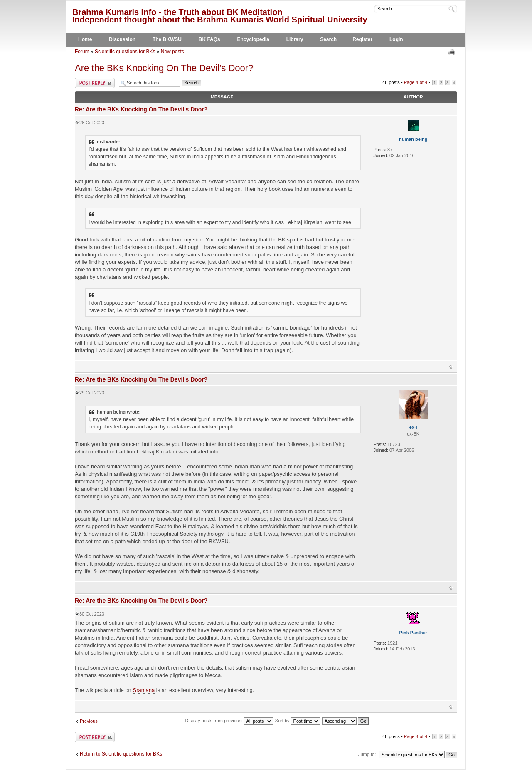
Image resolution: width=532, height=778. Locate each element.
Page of (416, 82)
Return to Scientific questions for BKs (121, 754)
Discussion (122, 39)
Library (295, 39)
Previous (89, 721)
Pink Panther (413, 633)
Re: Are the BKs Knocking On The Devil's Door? (141, 109)
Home (85, 39)
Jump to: (367, 754)
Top (451, 367)
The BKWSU (167, 39)
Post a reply (95, 83)
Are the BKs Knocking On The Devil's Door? (164, 68)
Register (362, 39)
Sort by (298, 721)
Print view (453, 52)
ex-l (413, 427)
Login (396, 39)
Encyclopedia (253, 39)
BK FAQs (209, 39)
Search (328, 39)
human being (413, 139)
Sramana (144, 690)
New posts (172, 52)
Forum (82, 52)
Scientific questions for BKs (125, 52)
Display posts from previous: (229, 721)
